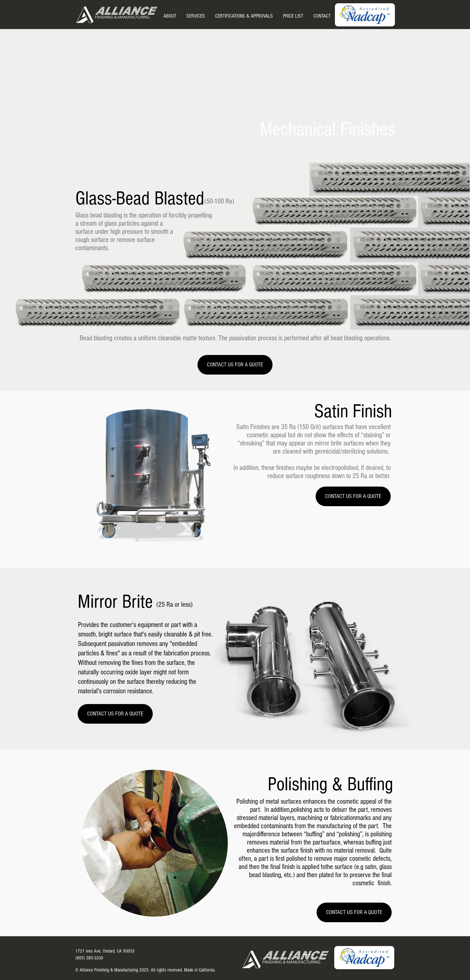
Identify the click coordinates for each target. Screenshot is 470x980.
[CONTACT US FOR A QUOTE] (235, 365)
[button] (196, 16)
